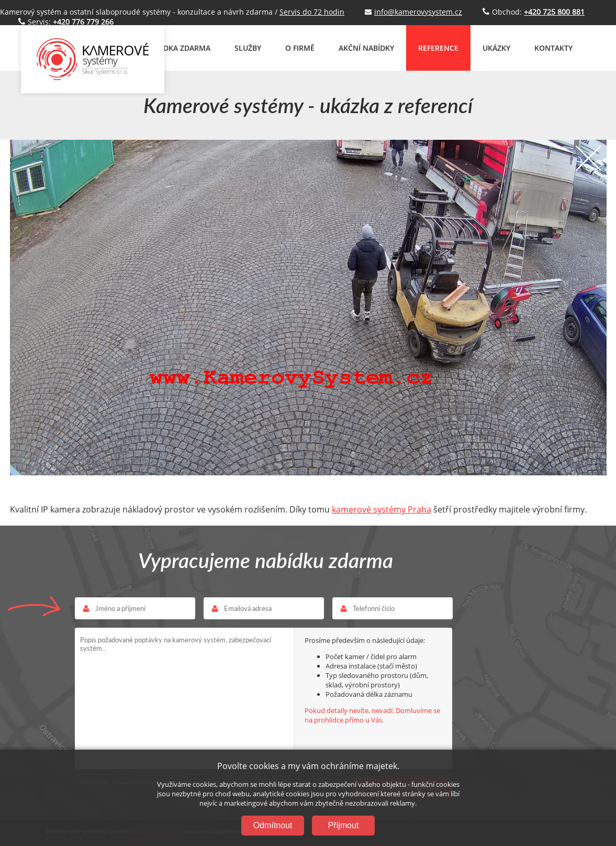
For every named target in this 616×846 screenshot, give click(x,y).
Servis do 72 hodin (312, 12)
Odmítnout (273, 825)
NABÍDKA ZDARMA (178, 48)
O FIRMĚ (300, 48)
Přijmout (344, 825)
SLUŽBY (248, 48)
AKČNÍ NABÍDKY (366, 48)
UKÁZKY (496, 48)
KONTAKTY (553, 48)
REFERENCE (438, 48)
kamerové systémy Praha (382, 509)
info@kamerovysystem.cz (418, 12)
